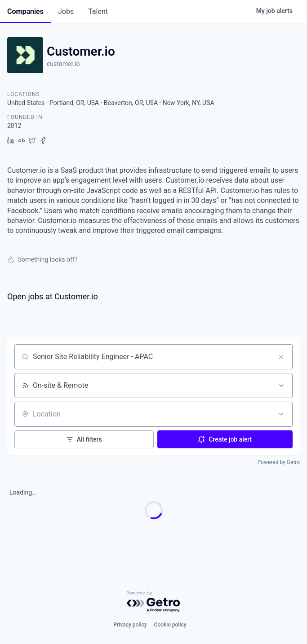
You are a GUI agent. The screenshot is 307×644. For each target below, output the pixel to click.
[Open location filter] (281, 414)
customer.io (63, 64)
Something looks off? (42, 259)
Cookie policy (170, 625)
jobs (66, 11)
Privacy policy (130, 625)
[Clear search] (281, 357)
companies (25, 11)
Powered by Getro (279, 462)
